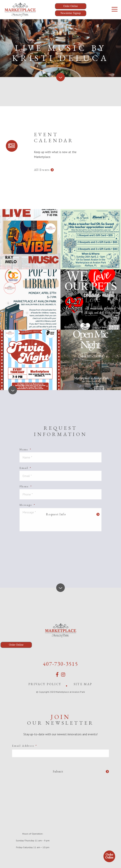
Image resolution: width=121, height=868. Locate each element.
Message (27, 505)
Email (25, 468)
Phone (26, 486)
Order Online (109, 856)
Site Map (83, 684)
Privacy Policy (45, 684)
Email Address (25, 746)
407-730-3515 (60, 664)
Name (25, 449)
